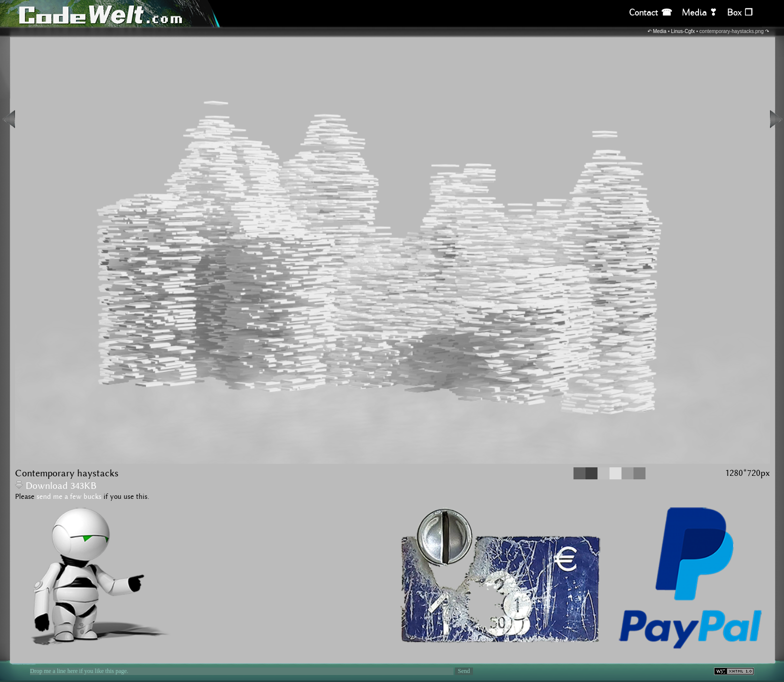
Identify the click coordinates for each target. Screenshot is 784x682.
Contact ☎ (650, 13)
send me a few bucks (69, 497)
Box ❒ (740, 13)
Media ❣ (699, 13)
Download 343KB (56, 486)
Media (660, 31)
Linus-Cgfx (683, 31)
